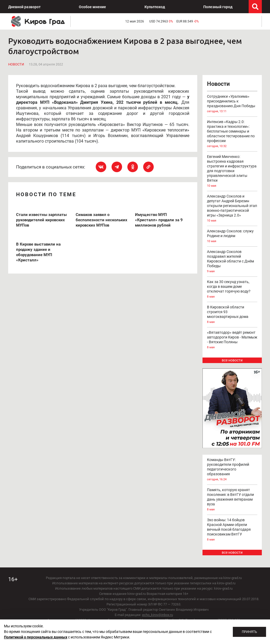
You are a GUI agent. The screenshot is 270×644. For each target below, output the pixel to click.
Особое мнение (92, 7)
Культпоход (155, 7)
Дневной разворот (24, 7)
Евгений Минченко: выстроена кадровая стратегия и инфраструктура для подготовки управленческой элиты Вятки (232, 171)
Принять (249, 632)
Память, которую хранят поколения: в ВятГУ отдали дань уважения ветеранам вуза (232, 500)
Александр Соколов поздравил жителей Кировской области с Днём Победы (232, 262)
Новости (16, 64)
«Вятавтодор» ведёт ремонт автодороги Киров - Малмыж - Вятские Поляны (232, 340)
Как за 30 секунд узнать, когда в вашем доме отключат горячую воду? (232, 289)
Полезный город (218, 7)
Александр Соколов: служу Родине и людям (232, 236)
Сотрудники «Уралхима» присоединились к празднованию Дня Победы (232, 104)
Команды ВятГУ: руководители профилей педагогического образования (232, 470)
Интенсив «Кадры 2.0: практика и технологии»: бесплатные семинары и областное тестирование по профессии (232, 134)
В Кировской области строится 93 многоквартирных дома (232, 315)
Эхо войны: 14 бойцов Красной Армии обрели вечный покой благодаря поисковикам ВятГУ (232, 530)
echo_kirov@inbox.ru (158, 615)
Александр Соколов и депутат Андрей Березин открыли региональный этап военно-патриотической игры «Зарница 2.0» (232, 209)
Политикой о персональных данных (36, 637)
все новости (232, 360)
